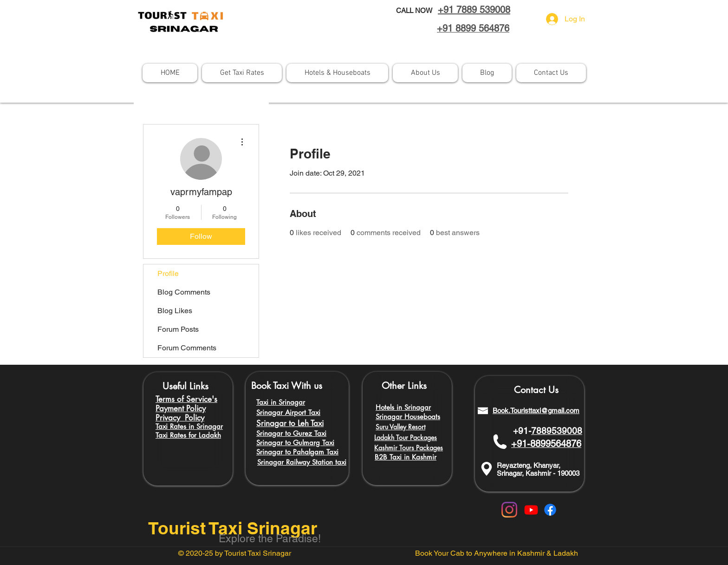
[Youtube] (531, 510)
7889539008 (557, 431)
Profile (168, 273)
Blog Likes (175, 311)
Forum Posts (178, 329)
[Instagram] (509, 510)
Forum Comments (187, 348)
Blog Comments (184, 292)
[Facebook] (550, 510)
